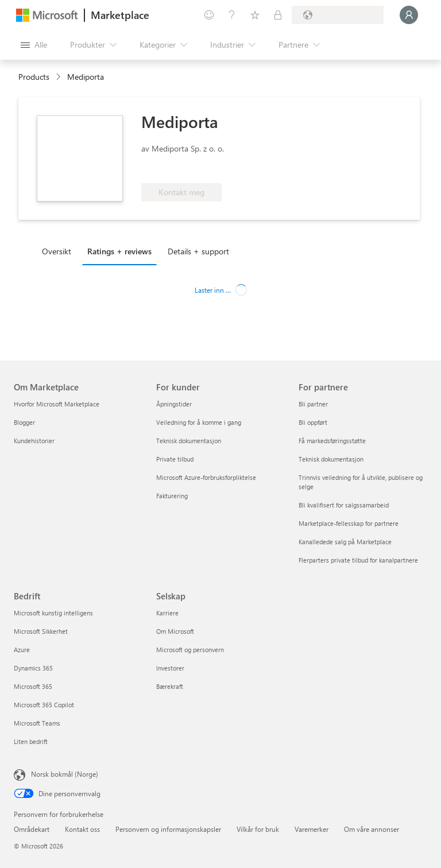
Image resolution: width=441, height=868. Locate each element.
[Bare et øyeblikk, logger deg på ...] (409, 15)
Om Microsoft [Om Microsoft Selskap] (175, 631)
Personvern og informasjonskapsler (168, 829)
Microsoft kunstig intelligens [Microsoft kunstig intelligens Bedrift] (53, 613)
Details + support (198, 251)
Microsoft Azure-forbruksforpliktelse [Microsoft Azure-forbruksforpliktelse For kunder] (206, 477)
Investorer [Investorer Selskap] (170, 668)
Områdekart (32, 829)
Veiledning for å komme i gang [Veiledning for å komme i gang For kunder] (199, 422)
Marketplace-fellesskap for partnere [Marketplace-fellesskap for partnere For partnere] (349, 523)
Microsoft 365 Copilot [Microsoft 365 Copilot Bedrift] (44, 705)
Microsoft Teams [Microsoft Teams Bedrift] (37, 723)
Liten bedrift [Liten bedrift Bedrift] (31, 741)
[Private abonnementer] (278, 15)
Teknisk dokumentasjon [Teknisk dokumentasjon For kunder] (189, 441)
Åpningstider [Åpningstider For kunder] (174, 404)
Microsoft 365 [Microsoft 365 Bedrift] (33, 686)
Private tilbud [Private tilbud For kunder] (175, 459)
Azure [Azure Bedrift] (22, 650)
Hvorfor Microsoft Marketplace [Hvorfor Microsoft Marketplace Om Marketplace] (57, 404)
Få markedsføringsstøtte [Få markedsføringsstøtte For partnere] (332, 441)
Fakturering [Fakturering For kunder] (172, 496)
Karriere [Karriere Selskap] (167, 613)
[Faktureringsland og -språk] (338, 15)
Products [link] (34, 77)
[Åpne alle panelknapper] (34, 45)
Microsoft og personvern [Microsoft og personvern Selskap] (190, 650)
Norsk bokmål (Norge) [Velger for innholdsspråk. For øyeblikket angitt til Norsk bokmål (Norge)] (65, 774)
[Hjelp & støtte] (232, 15)
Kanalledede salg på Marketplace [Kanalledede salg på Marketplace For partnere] (345, 542)
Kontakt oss (82, 829)
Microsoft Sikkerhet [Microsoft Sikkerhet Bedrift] (41, 631)
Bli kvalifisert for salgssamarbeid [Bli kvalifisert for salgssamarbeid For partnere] (344, 505)
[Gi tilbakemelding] (209, 15)
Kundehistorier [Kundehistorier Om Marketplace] (34, 441)
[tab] (59, 251)
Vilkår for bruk (258, 829)
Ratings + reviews (119, 251)
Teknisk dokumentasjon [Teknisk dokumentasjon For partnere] (331, 459)
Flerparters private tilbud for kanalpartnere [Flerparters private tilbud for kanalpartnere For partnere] (358, 560)
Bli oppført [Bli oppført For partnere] (313, 422)
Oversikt (57, 251)
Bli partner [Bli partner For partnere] (313, 404)
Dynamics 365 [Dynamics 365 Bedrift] (33, 668)
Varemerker (312, 829)
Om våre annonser (372, 829)
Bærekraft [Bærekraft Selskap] (170, 686)
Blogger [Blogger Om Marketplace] (24, 422)
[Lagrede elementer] (255, 15)
